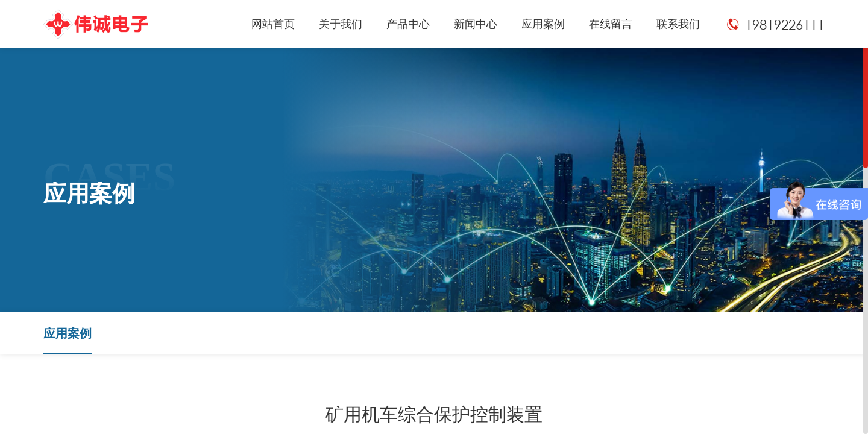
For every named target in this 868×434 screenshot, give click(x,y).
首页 (731, 333)
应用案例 (766, 333)
